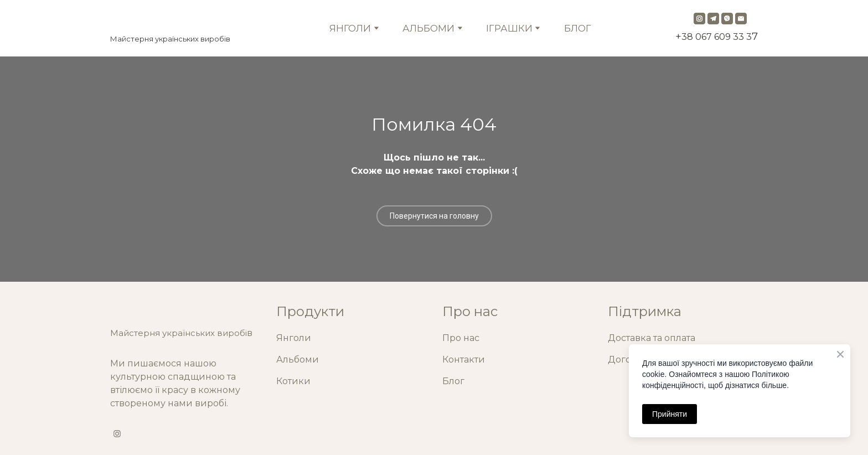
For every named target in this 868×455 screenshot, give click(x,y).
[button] (699, 19)
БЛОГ (578, 28)
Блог (453, 381)
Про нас (461, 338)
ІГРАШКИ (509, 28)
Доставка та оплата (652, 338)
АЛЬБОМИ (428, 28)
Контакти (464, 360)
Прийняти (670, 414)
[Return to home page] (170, 20)
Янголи (294, 338)
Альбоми (298, 360)
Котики (293, 381)
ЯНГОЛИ (350, 28)
